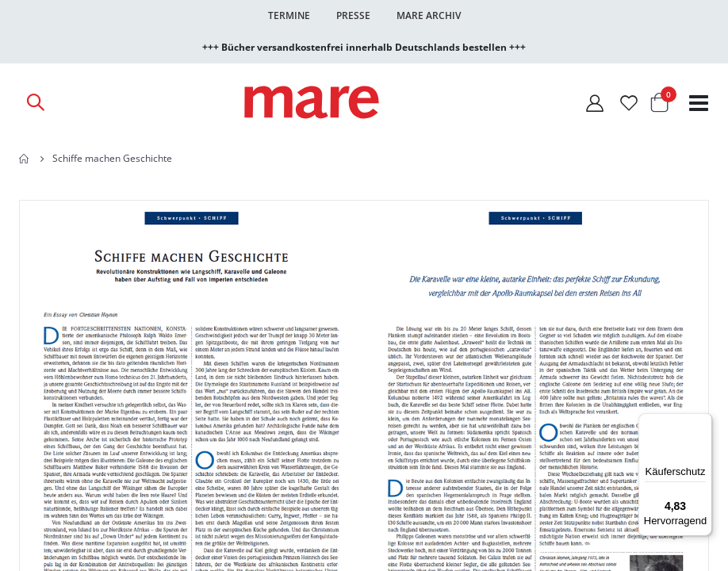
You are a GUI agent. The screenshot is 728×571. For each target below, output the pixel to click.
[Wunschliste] (629, 103)
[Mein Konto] (595, 103)
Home (25, 159)
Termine (289, 15)
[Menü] (703, 417)
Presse (353, 15)
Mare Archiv (429, 15)
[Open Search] (35, 102)
